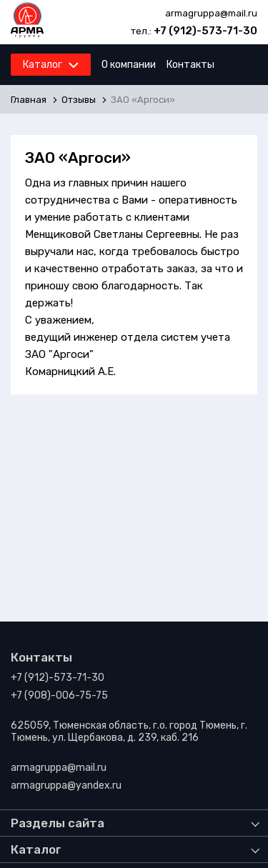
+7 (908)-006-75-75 (59, 695)
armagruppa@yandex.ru (66, 785)
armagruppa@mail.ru (211, 13)
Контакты (190, 65)
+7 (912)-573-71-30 (205, 31)
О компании (129, 65)
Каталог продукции (69, 69)
